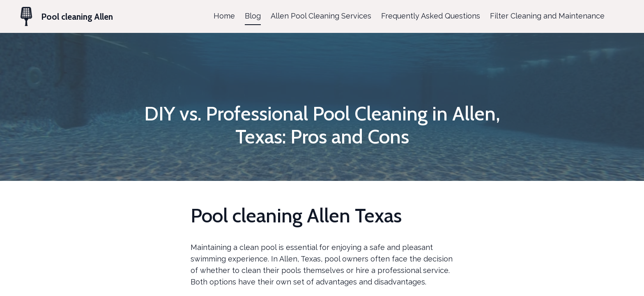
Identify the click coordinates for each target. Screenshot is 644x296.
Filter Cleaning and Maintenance (547, 16)
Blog (253, 16)
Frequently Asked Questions (431, 16)
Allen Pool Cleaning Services (321, 16)
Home (224, 16)
